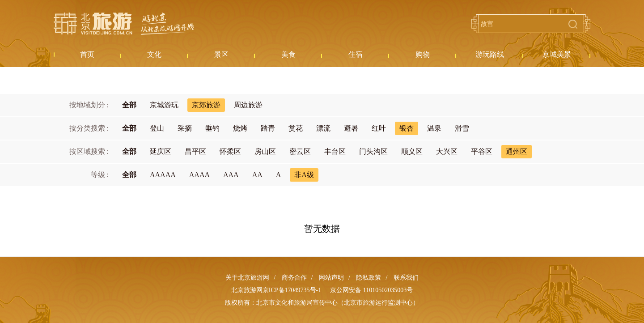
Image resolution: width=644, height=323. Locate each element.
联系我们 (406, 278)
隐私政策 (369, 278)
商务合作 (294, 278)
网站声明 (331, 278)
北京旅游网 (124, 24)
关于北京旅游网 (247, 278)
